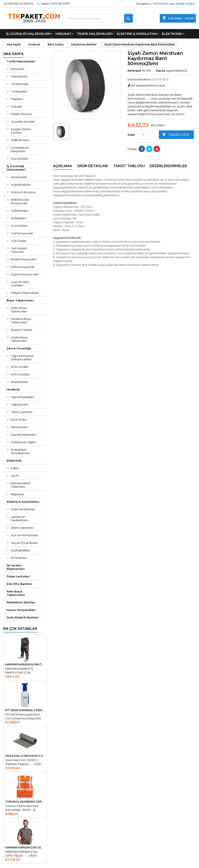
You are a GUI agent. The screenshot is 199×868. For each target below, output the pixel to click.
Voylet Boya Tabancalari (19, 339)
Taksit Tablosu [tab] (129, 166)
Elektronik (172, 34)
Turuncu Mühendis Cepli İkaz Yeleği (25, 802)
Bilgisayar (18, 494)
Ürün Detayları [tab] (93, 166)
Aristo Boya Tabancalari (19, 310)
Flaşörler (17, 99)
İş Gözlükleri (19, 226)
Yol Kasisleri (19, 91)
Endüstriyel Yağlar (23, 442)
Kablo (15, 468)
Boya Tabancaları (20, 300)
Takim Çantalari (22, 412)
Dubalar (17, 106)
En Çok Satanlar (20, 629)
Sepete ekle (176, 135)
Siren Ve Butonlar (23, 509)
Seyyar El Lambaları (24, 543)
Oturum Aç (160, 4)
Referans (134, 71)
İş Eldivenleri (20, 211)
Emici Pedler (20, 367)
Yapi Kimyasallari (22, 397)
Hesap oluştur (185, 4)
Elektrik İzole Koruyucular (20, 201)
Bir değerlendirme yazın (148, 85)
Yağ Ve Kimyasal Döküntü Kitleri (22, 358)
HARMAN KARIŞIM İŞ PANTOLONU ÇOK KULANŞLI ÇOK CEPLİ (25, 664)
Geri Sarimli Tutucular (19, 250)
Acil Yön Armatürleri (25, 535)
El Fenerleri (19, 558)
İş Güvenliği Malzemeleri (28, 34)
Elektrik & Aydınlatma (137, 34)
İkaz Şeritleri (20, 159)
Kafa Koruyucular (23, 267)
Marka (161, 71)
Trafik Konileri (20, 140)
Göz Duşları (19, 241)
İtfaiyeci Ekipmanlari (25, 293)
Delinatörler (19, 76)
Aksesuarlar (19, 177)
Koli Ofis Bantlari (19, 584)
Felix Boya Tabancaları (16, 593)
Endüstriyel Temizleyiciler (20, 451)
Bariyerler (18, 69)
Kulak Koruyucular (23, 259)
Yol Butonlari (20, 84)
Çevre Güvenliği (19, 348)
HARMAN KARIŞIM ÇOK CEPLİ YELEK (25, 848)
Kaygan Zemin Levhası (21, 131)
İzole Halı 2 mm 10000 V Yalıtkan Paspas (25, 756)
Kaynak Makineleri (24, 435)
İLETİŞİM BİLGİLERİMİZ (18, 4)
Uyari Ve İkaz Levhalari (20, 284)
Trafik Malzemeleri (94, 34)
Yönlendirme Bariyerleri (20, 149)
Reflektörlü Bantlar (21, 602)
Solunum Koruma (23, 192)
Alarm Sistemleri (22, 528)
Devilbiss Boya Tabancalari (21, 321)
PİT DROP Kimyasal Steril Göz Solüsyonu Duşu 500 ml (25, 710)
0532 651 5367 (60, 4)
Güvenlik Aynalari (23, 122)
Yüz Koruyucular (22, 233)
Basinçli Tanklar (22, 330)
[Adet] (143, 135)
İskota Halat (19, 427)
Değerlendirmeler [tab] (168, 166)
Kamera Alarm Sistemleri (21, 485)
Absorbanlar (19, 382)
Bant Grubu (19, 419)
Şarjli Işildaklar (20, 550)
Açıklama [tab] (63, 166)
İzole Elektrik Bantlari (23, 617)
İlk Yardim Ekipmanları (16, 567)
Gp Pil (15, 476)
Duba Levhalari (18, 576)
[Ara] (99, 18)
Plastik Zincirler (21, 114)
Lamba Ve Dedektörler (20, 518)
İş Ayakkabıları (21, 185)
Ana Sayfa (13, 54)
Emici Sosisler (20, 374)
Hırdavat (63, 34)
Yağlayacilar (19, 404)
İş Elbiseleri (19, 218)
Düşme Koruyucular (25, 274)
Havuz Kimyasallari (21, 610)
